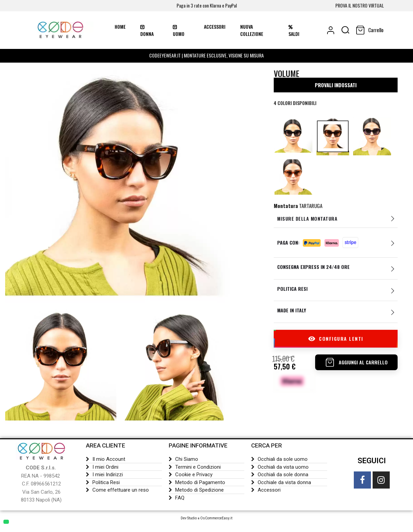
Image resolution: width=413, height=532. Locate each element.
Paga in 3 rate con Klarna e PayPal (207, 5)
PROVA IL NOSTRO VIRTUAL (360, 5)
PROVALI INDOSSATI (336, 88)
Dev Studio (189, 519)
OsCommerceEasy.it (216, 519)
